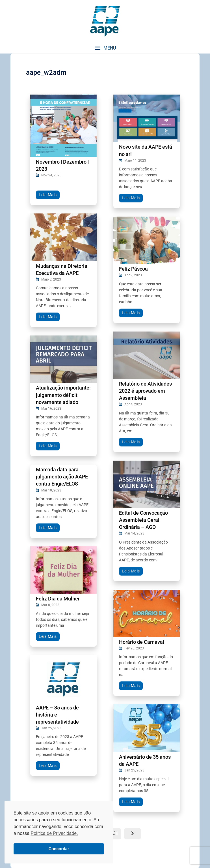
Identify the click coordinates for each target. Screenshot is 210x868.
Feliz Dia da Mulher (58, 599)
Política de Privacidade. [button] (54, 833)
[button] (105, 48)
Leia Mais (48, 195)
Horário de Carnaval (142, 642)
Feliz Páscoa (133, 269)
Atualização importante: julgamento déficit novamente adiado (63, 395)
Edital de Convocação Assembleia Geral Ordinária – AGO (143, 520)
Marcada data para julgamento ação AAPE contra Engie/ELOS (62, 477)
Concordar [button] (59, 849)
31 (117, 832)
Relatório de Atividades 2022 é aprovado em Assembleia (145, 391)
